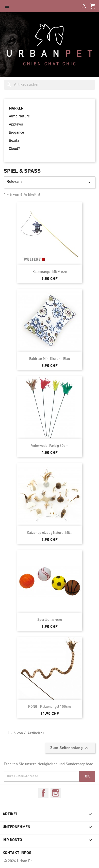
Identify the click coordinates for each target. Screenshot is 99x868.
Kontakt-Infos (17, 853)
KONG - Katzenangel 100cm (49, 707)
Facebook (43, 793)
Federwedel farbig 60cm (49, 446)
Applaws (16, 125)
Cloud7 (14, 149)
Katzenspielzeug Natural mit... (49, 533)
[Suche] (49, 85)
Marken (16, 109)
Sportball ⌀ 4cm (50, 620)
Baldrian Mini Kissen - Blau (50, 359)
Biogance (16, 133)
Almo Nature (19, 117)
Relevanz (49, 182)
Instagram (56, 793)
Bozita (14, 141)
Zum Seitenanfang (70, 748)
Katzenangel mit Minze (50, 272)
